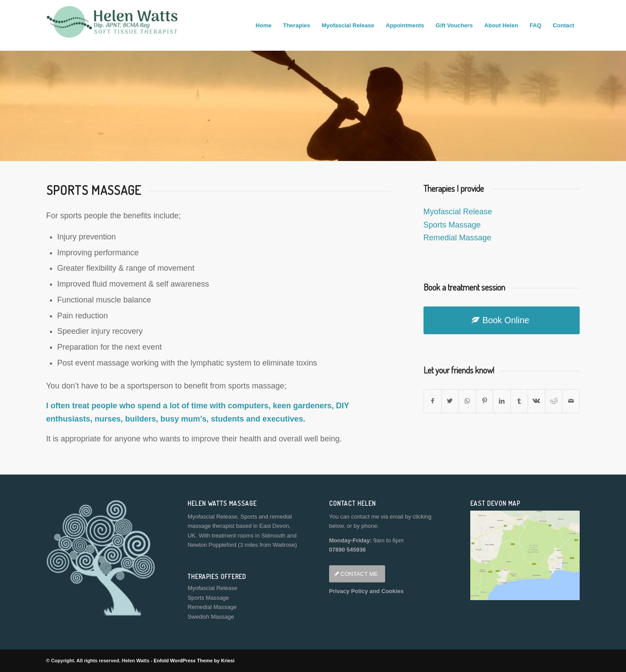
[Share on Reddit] (554, 401)
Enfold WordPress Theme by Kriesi (194, 661)
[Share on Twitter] (450, 401)
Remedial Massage (457, 238)
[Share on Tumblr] (519, 401)
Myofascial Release (458, 212)
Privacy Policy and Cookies (366, 591)
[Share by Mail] (571, 401)
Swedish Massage (211, 617)
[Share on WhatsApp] (467, 401)
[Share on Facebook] (433, 401)
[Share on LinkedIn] (502, 401)
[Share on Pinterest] (484, 401)
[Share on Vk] (536, 401)
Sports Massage (452, 225)
